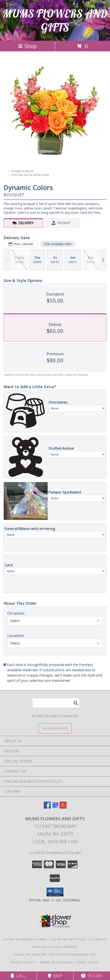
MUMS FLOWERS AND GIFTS (55, 20)
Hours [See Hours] (92, 976)
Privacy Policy (23, 962)
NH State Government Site (73, 955)
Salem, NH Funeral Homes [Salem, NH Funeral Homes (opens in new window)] (25, 939)
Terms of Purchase (56, 962)
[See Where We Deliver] (55, 728)
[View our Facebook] (47, 807)
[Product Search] (56, 703)
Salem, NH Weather (30, 955)
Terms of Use (88, 962)
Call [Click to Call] (18, 976)
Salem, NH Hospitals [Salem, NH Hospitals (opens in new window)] (69, 939)
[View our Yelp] (63, 807)
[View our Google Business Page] (55, 807)
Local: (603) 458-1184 (55, 842)
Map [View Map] (55, 976)
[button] (55, 892)
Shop (27, 46)
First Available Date (58, 244)
